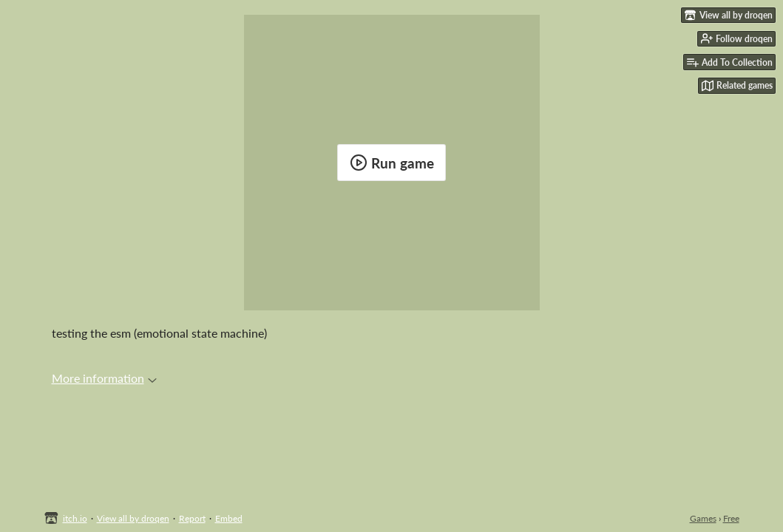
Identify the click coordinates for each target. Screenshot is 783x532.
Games (703, 518)
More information (104, 378)
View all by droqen (133, 518)
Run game (392, 163)
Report (192, 518)
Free (731, 518)
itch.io (75, 518)
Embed (229, 518)
